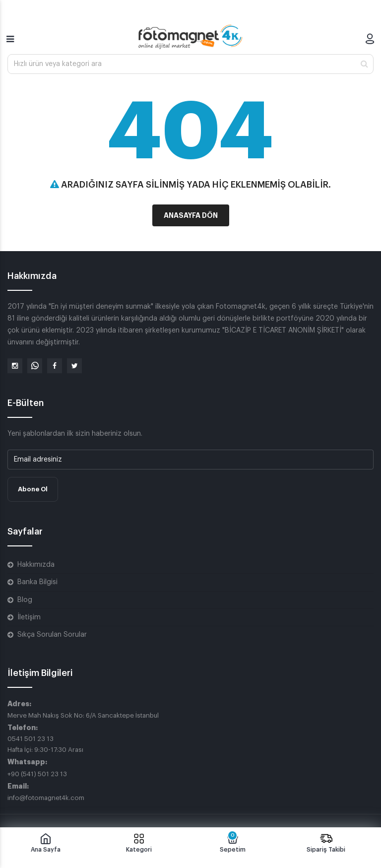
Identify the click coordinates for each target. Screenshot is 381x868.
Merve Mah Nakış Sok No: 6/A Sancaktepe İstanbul (83, 715)
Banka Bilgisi (37, 582)
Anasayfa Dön (191, 215)
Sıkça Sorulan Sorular (52, 635)
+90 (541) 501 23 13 (37, 774)
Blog (25, 600)
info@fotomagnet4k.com (46, 798)
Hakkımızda (36, 565)
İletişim (29, 617)
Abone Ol (33, 489)
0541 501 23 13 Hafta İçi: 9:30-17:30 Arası (45, 744)
